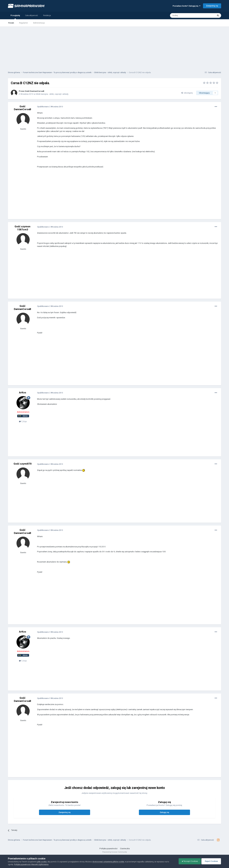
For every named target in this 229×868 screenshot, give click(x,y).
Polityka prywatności (108, 849)
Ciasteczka (125, 849)
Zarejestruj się (212, 6)
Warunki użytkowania (40, 864)
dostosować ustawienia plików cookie (108, 862)
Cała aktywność (32, 15)
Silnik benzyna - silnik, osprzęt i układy (52, 94)
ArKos (23, 392)
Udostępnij (187, 93)
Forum (11, 23)
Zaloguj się (164, 812)
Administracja (39, 23)
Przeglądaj (15, 17)
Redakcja (47, 15)
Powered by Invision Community (115, 852)
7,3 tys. (23, 421)
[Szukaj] (186, 15)
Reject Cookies (211, 861)
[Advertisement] (114, 47)
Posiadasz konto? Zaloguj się (187, 6)
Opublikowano (50, 107)
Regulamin (24, 23)
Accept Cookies (190, 861)
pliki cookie (42, 862)
